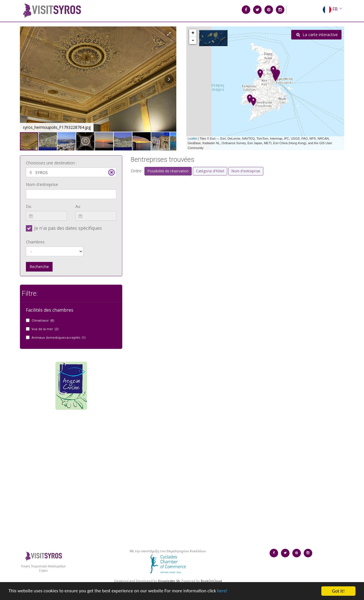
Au (78, 206)
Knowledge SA (169, 581)
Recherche (39, 267)
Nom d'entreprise (42, 184)
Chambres (35, 242)
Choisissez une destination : (51, 163)
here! (223, 596)
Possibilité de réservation (168, 171)
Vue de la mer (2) (45, 329)
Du (29, 206)
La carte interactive (317, 35)
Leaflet (192, 138)
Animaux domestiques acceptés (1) (58, 337)
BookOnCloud (211, 581)
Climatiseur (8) (43, 320)
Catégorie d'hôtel (210, 171)
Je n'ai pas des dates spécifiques (68, 228)
